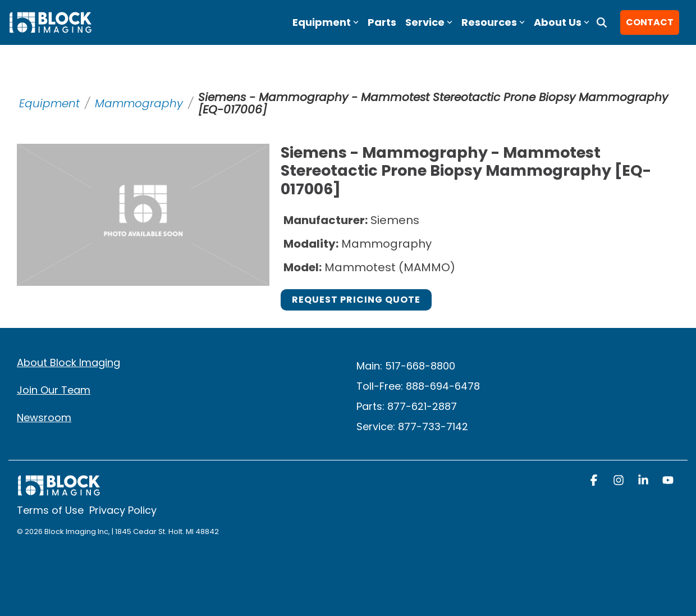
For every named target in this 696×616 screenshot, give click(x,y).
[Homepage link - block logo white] (59, 491)
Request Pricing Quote (356, 300)
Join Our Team (54, 390)
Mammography (139, 103)
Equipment (49, 103)
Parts (382, 22)
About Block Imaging (68, 362)
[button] (595, 481)
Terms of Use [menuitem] (50, 510)
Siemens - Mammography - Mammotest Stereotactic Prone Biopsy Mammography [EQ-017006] (433, 103)
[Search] (602, 22)
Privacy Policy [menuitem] (123, 510)
